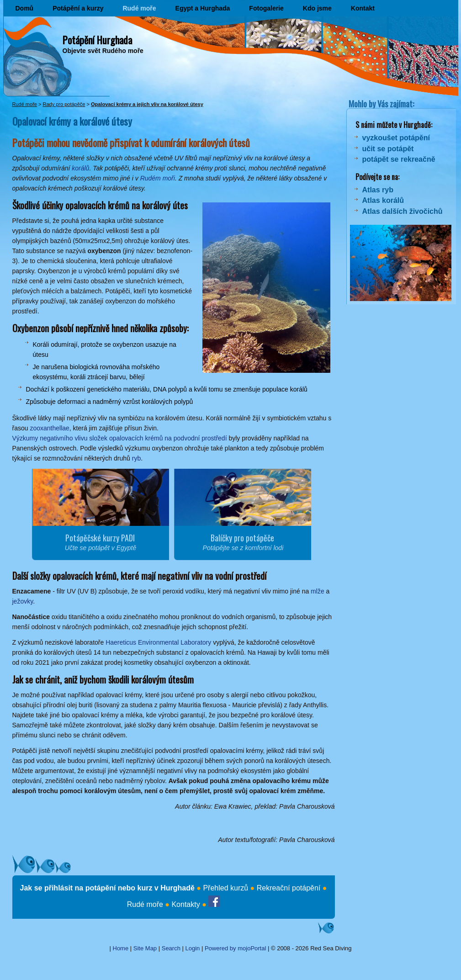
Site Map (145, 948)
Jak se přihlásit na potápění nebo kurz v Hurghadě (107, 888)
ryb (136, 458)
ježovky (23, 601)
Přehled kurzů (225, 888)
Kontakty (185, 904)
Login (193, 948)
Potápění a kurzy (78, 8)
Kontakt (363, 8)
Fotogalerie (266, 8)
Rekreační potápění (289, 888)
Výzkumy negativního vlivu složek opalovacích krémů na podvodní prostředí (120, 438)
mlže (318, 591)
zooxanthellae (49, 428)
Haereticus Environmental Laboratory (158, 642)
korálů (80, 168)
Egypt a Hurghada (203, 8)
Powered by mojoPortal (235, 948)
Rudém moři (158, 178)
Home (121, 948)
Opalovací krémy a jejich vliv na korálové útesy (147, 104)
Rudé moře (139, 8)
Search (171, 948)
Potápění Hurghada (97, 40)
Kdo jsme (317, 8)
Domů (25, 8)
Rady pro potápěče (64, 104)
